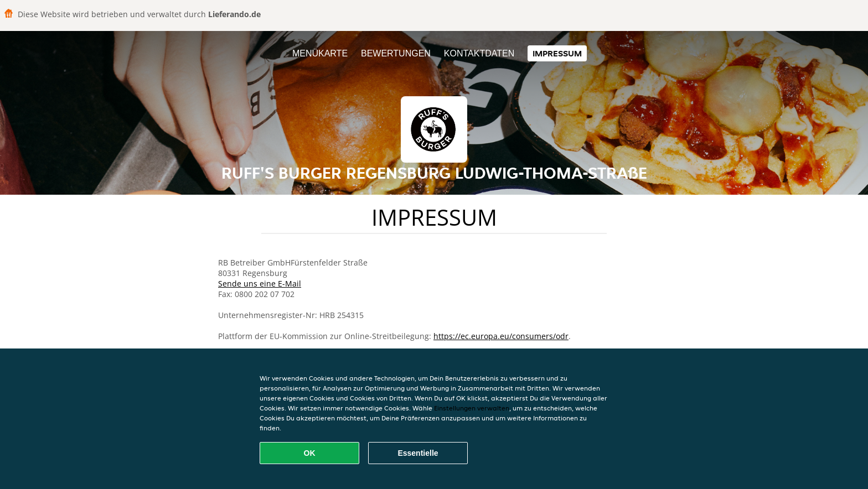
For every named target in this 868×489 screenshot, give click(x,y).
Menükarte (320, 53)
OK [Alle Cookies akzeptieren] (310, 453)
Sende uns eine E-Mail (260, 283)
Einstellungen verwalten (472, 408)
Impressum (557, 53)
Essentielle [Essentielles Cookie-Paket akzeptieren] (418, 453)
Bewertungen (396, 53)
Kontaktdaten (479, 53)
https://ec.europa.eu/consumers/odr (501, 336)
